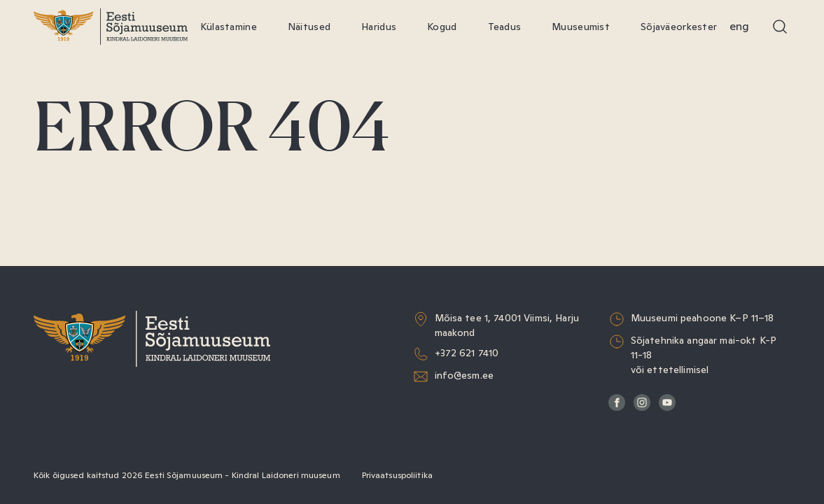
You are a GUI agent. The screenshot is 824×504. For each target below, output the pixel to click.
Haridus (379, 27)
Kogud (442, 27)
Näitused (309, 27)
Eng (739, 26)
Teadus (505, 27)
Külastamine (229, 27)
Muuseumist (581, 27)
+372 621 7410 (467, 353)
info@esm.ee (465, 375)
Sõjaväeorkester (679, 27)
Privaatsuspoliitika (397, 475)
